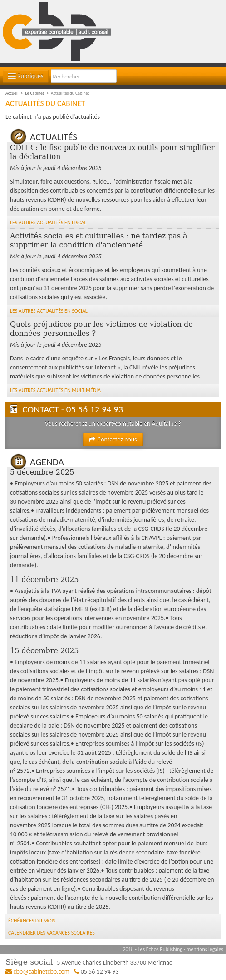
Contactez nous (113, 439)
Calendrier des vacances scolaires (52, 933)
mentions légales (205, 949)
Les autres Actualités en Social (49, 311)
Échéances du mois (32, 921)
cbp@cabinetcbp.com (42, 972)
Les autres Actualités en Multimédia (55, 390)
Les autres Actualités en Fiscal (48, 223)
